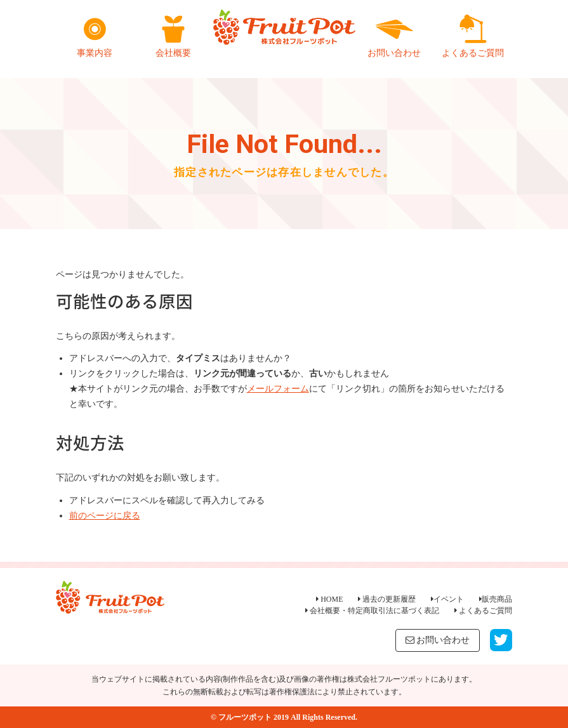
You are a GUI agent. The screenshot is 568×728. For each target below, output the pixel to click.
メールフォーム (278, 389)
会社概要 (173, 36)
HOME (329, 599)
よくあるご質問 (473, 36)
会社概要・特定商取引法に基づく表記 (372, 611)
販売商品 (496, 599)
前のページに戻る (105, 516)
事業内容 (95, 36)
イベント (447, 599)
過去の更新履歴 (387, 599)
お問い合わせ (394, 36)
